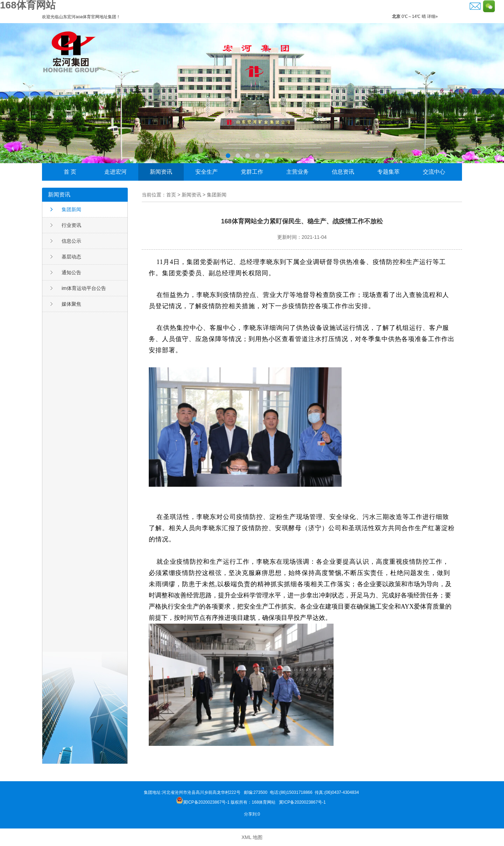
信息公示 (71, 241)
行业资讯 (71, 225)
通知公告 (71, 272)
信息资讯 (343, 172)
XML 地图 (252, 837)
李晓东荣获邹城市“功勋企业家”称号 (252, 93)
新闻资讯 (161, 172)
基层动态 (71, 257)
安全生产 (206, 172)
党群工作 (252, 172)
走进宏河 (115, 172)
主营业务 (297, 172)
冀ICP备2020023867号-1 (303, 802)
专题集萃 (388, 172)
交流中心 (434, 172)
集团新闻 (71, 209)
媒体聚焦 (71, 304)
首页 (171, 195)
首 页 (70, 172)
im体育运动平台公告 (84, 288)
